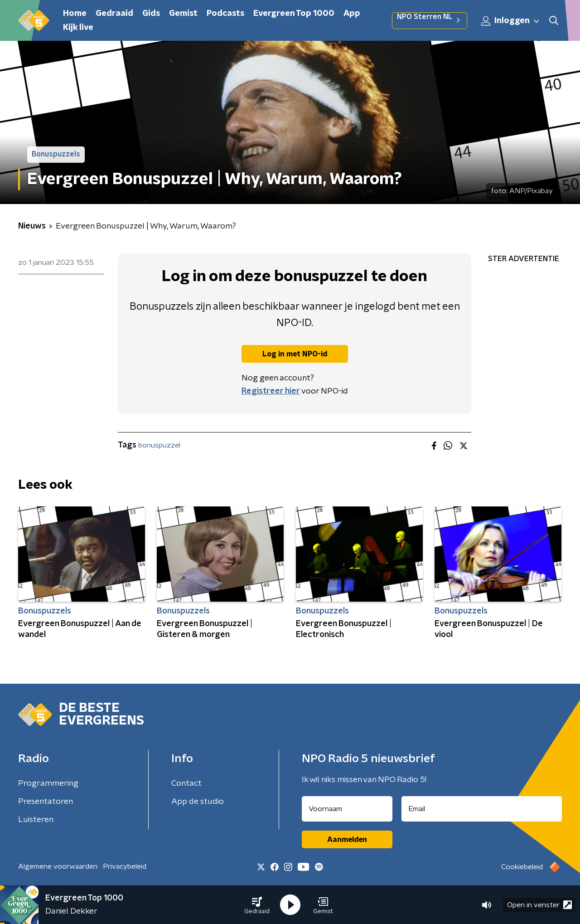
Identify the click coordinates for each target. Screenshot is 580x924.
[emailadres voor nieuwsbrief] (482, 809)
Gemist (183, 14)
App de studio (198, 802)
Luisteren (36, 820)
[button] (257, 905)
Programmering (48, 783)
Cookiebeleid (522, 867)
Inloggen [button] (511, 21)
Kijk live (78, 28)
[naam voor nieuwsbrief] (347, 809)
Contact (186, 783)
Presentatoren (46, 802)
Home (75, 14)
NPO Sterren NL (430, 20)
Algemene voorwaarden (58, 866)
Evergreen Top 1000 (294, 14)
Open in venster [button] (539, 905)
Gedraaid (114, 14)
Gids (151, 14)
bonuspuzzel (159, 445)
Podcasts (225, 14)
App (352, 14)
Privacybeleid (125, 866)
